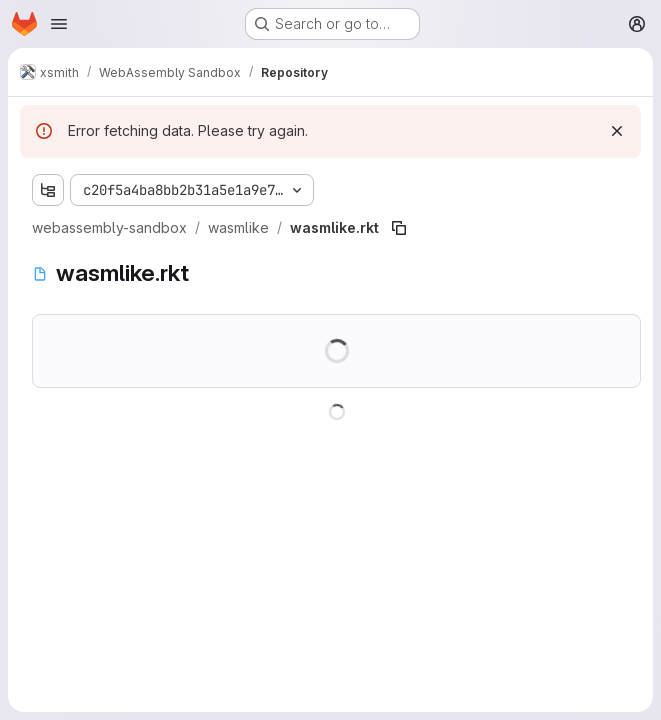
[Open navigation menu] (59, 24)
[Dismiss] (617, 131)
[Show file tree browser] (48, 190)
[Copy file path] (399, 228)
